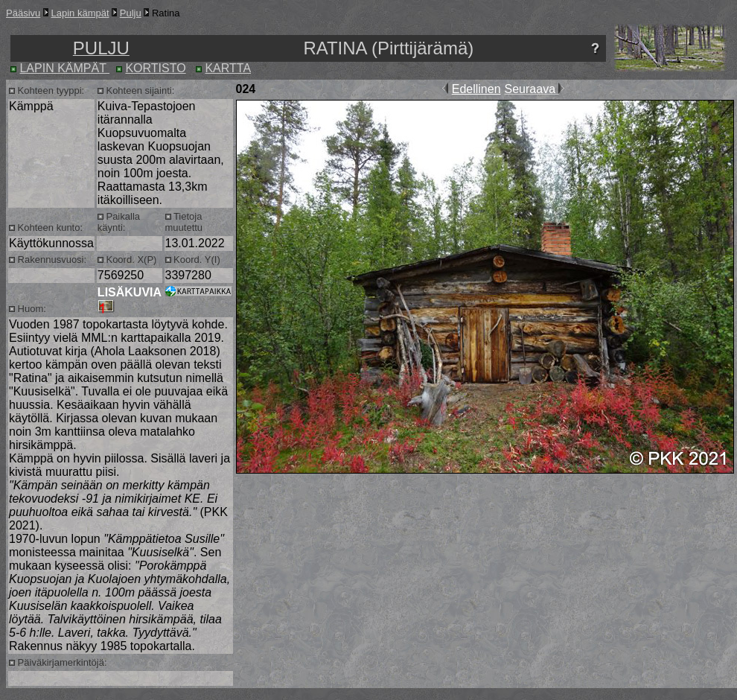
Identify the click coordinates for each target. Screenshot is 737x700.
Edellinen (476, 89)
